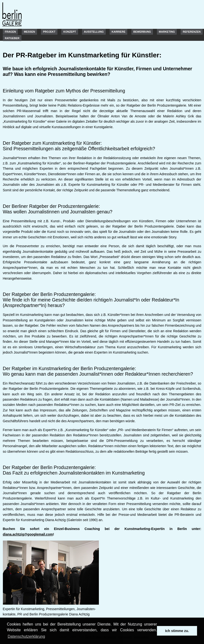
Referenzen (192, 32)
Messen (29, 32)
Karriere (118, 32)
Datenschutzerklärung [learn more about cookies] (26, 636)
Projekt (49, 32)
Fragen (10, 32)
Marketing (167, 32)
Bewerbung (142, 32)
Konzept (70, 32)
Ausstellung (94, 32)
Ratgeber (12, 38)
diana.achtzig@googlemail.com (28, 534)
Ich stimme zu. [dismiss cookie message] (177, 631)
